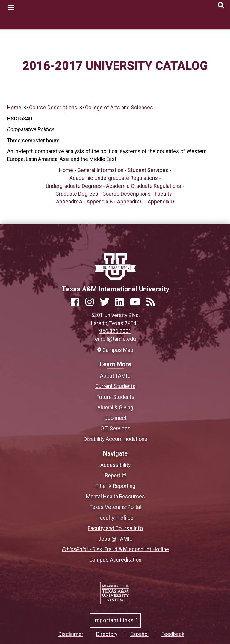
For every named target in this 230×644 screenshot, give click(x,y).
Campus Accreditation (115, 560)
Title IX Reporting (115, 486)
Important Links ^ (115, 620)
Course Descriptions (53, 108)
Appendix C (130, 202)
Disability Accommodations (115, 439)
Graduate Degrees (77, 194)
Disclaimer (71, 634)
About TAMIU (115, 376)
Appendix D (161, 202)
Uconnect (115, 418)
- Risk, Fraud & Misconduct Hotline (115, 549)
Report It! (115, 476)
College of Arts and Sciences (119, 108)
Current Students (115, 386)
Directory (107, 634)
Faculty (163, 194)
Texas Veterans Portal (115, 507)
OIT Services (115, 429)
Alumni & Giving (115, 408)
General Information (100, 170)
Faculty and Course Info (115, 528)
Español (139, 634)
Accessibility (115, 465)
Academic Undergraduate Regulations (114, 178)
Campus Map (115, 350)
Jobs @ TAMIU (115, 539)
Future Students (115, 397)
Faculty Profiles (115, 518)
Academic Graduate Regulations (144, 186)
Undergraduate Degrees (74, 186)
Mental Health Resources (115, 497)
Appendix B (100, 202)
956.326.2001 (115, 331)
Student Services (148, 170)
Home (14, 108)
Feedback (173, 634)
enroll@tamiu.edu (115, 339)
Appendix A (69, 202)
